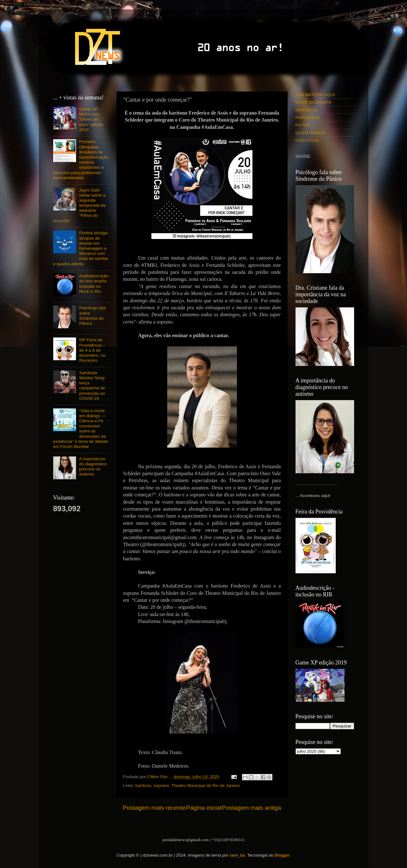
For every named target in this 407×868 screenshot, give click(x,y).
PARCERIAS (308, 118)
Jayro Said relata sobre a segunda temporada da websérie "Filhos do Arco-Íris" (79, 205)
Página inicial (204, 808)
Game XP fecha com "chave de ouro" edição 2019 (91, 119)
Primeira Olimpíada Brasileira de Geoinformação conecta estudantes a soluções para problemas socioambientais (81, 160)
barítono (143, 786)
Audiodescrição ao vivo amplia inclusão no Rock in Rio (94, 284)
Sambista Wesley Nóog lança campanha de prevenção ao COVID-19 (92, 386)
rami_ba (237, 855)
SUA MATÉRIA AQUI (315, 95)
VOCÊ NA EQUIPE (314, 102)
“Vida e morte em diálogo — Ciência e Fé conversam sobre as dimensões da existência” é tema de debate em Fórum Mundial (81, 429)
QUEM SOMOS (311, 133)
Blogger (282, 855)
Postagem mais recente (154, 808)
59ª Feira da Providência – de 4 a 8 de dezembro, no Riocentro (92, 350)
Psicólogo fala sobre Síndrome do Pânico (92, 316)
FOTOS (303, 125)
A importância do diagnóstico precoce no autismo (93, 467)
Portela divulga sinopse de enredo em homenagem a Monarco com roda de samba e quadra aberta (80, 248)
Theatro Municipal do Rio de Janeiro (206, 786)
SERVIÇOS (307, 110)
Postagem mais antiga (252, 808)
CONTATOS (307, 140)
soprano (161, 786)
